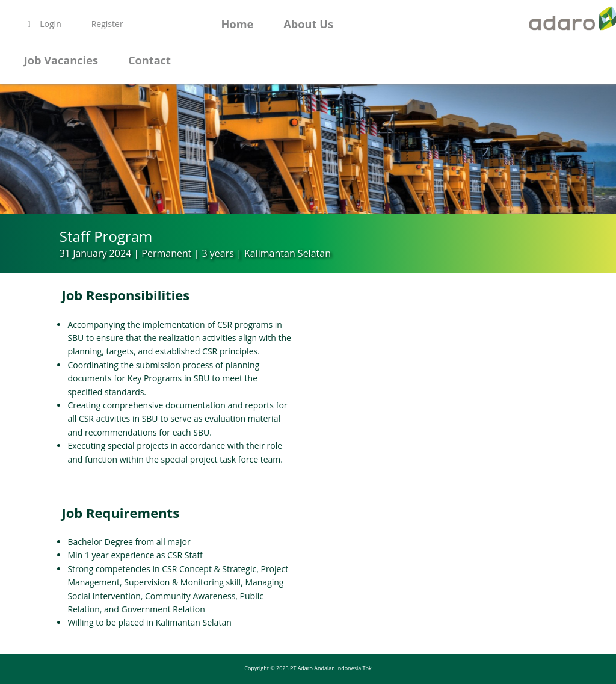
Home (237, 24)
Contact (149, 60)
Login (43, 24)
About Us (308, 24)
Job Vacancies (61, 60)
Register (107, 24)
